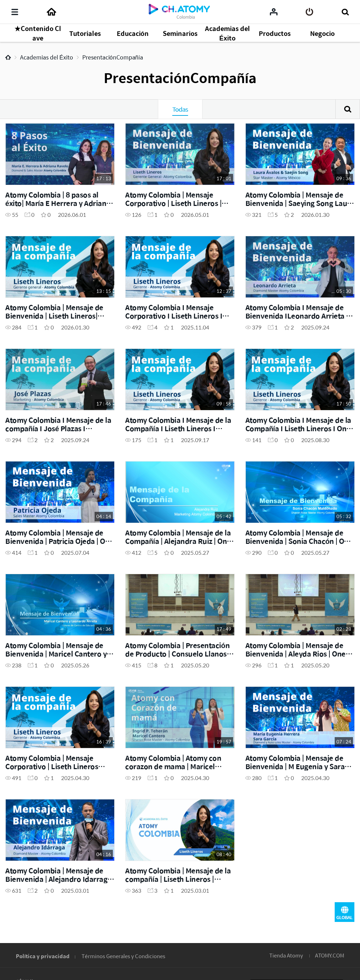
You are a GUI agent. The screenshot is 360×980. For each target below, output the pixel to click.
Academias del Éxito (47, 57)
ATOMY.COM (330, 955)
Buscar (348, 109)
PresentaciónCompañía (113, 57)
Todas (180, 109)
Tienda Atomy (286, 955)
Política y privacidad (43, 956)
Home (8, 57)
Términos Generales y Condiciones (123, 956)
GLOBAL (345, 912)
